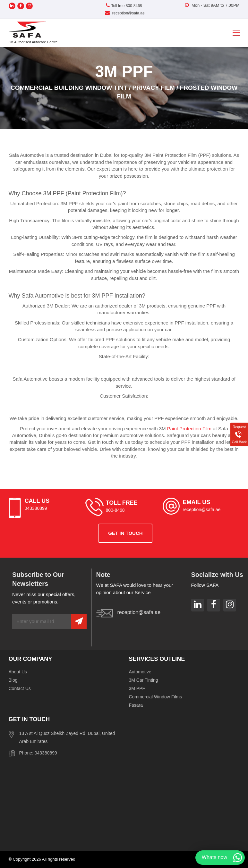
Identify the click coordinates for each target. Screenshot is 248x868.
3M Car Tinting (144, 680)
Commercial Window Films (156, 697)
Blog (13, 680)
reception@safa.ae (125, 13)
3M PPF (137, 688)
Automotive (140, 672)
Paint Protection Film (189, 429)
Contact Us (20, 688)
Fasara (136, 705)
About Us (18, 672)
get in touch (125, 533)
